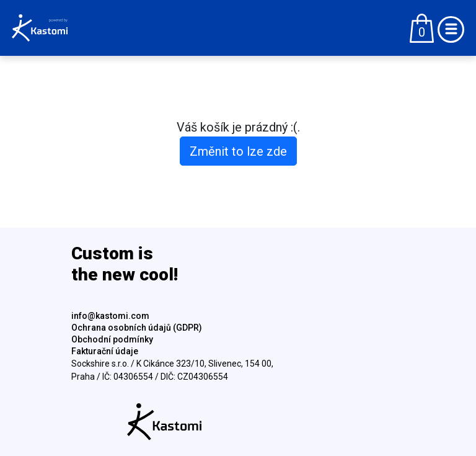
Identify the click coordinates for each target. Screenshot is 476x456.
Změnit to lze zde (238, 151)
